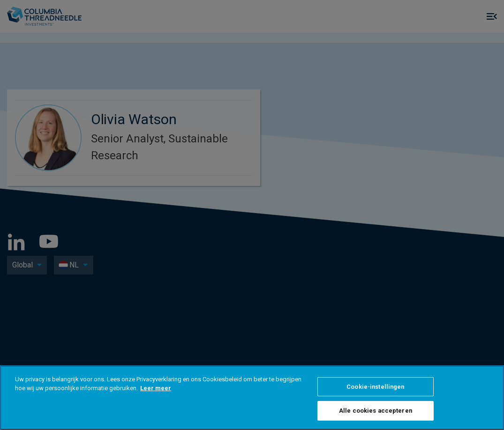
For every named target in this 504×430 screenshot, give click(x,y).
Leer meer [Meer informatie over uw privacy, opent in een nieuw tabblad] (156, 388)
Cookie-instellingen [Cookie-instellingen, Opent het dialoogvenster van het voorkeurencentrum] (375, 387)
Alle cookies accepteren (376, 411)
